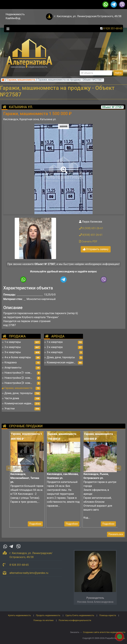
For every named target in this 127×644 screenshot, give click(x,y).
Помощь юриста (108, 615)
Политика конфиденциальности (75, 620)
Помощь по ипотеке (43, 620)
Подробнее (35, 524)
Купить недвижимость (20, 615)
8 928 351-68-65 (113, 28)
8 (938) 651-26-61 (91, 228)
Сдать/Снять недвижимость (80, 615)
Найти (118, 73)
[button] (63, 168)
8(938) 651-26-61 (91, 235)
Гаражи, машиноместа (21, 80)
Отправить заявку (96, 249)
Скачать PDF (88, 241)
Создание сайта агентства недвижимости (104, 632)
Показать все (116, 534)
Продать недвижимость (48, 615)
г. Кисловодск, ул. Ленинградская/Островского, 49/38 (88, 16)
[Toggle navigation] (7, 29)
